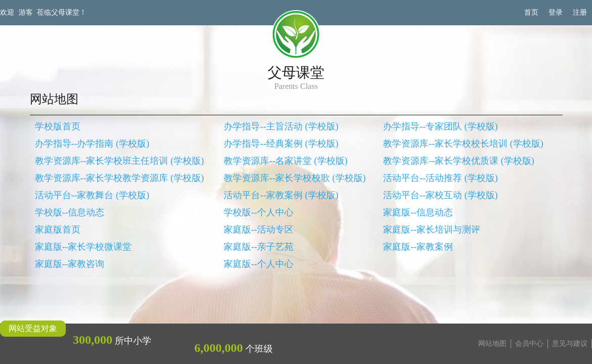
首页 (531, 12)
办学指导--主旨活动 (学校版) (281, 126)
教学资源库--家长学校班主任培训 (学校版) (119, 161)
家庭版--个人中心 (259, 264)
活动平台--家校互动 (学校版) (440, 195)
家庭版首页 (58, 230)
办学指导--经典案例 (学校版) (281, 144)
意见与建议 (570, 344)
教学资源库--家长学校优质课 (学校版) (458, 161)
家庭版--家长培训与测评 (432, 230)
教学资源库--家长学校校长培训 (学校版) (463, 144)
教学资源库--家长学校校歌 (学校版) (294, 178)
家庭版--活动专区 (259, 230)
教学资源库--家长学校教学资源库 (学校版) (119, 178)
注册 (580, 12)
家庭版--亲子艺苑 (259, 247)
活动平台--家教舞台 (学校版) (92, 195)
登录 (556, 12)
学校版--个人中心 (259, 212)
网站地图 (492, 344)
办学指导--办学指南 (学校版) (92, 144)
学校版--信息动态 (70, 212)
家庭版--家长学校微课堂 (83, 247)
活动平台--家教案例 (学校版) (281, 195)
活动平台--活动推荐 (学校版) (440, 178)
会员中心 (529, 344)
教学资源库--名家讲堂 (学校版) (285, 161)
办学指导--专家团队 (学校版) (440, 126)
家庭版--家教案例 (418, 247)
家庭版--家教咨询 (70, 264)
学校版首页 (58, 126)
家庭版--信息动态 (418, 212)
